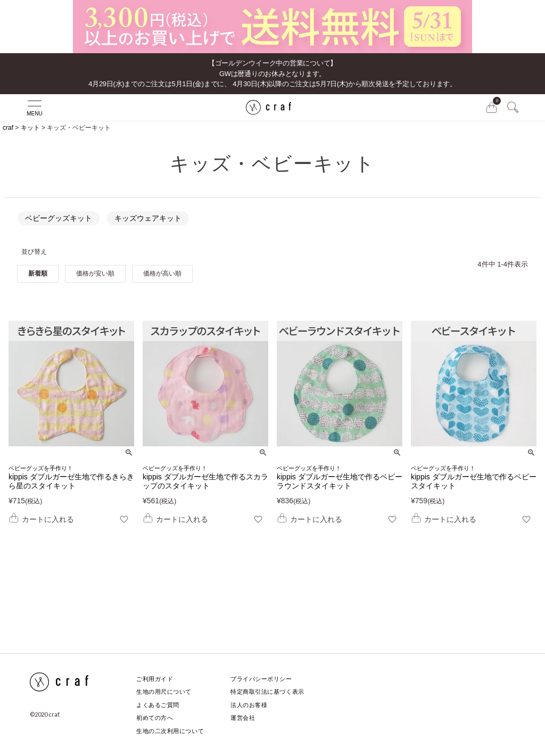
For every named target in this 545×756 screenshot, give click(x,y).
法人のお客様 (249, 705)
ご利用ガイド (155, 679)
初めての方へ (155, 718)
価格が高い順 (162, 273)
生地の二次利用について (170, 731)
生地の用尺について (164, 692)
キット (30, 128)
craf (8, 128)
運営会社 (243, 718)
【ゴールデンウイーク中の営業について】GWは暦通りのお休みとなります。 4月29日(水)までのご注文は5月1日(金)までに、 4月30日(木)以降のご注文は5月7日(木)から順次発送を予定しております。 (272, 73)
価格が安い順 (95, 273)
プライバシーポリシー (261, 679)
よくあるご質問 (158, 705)
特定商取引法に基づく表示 (267, 692)
